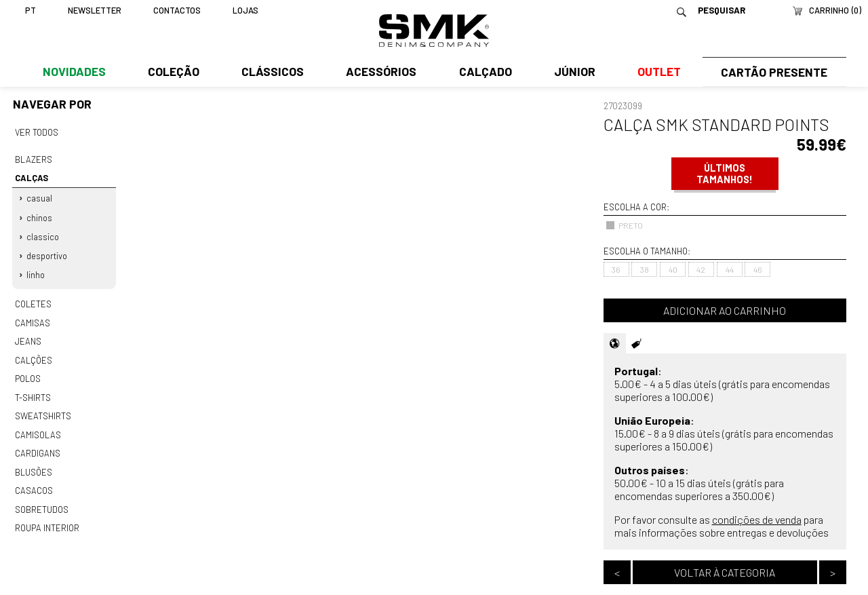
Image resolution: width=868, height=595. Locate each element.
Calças (31, 176)
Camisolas (37, 425)
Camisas (32, 317)
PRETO (624, 225)
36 (616, 269)
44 (730, 269)
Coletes (33, 299)
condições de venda (757, 519)
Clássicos (271, 73)
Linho (36, 271)
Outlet (656, 73)
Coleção (173, 73)
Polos (28, 371)
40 (673, 269)
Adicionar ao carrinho (725, 310)
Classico (43, 233)
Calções (33, 353)
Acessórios (380, 73)
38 (645, 269)
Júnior (572, 73)
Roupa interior (47, 516)
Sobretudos (42, 497)
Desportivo (47, 252)
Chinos (40, 215)
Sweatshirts (43, 407)
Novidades (74, 73)
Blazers (33, 159)
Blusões (34, 461)
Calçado (483, 73)
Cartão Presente (773, 73)
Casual (40, 196)
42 (701, 269)
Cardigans (37, 443)
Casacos (33, 480)
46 (758, 269)
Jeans (28, 335)
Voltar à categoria (725, 572)
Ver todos (37, 132)
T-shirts (33, 389)
